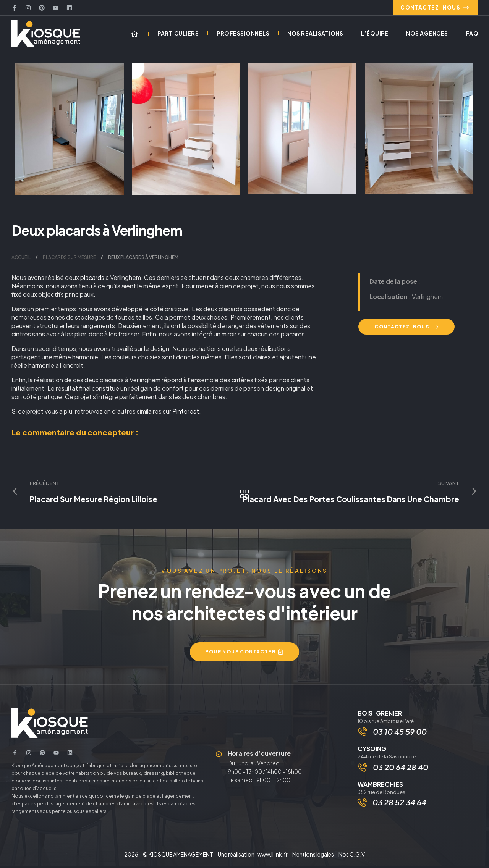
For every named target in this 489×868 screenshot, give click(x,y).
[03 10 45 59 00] (363, 734)
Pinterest (186, 413)
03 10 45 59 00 (401, 734)
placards (92, 280)
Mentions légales (313, 856)
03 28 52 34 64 (399, 807)
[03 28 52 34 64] (362, 807)
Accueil (21, 259)
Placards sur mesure (69, 259)
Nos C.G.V (352, 856)
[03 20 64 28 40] (363, 771)
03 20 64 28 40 (401, 771)
